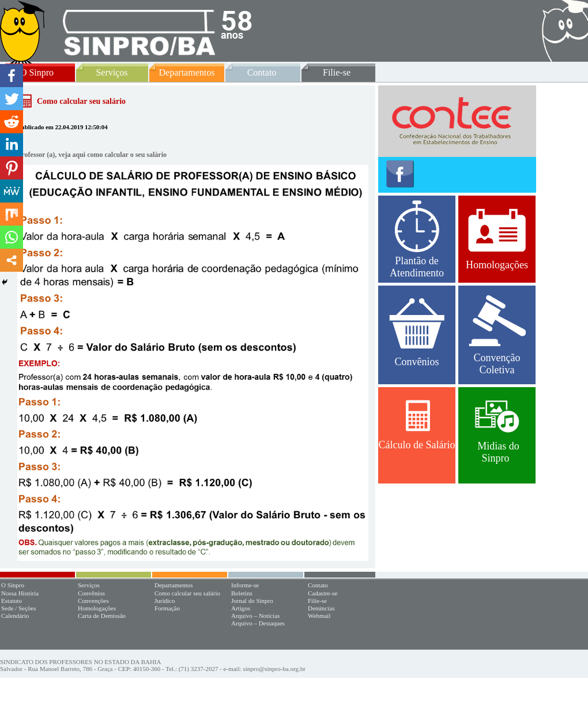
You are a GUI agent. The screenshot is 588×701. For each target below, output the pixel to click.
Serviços (112, 72)
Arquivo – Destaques (258, 623)
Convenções (93, 601)
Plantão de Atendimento (417, 239)
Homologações (497, 239)
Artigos (241, 608)
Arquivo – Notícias (255, 616)
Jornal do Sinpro (252, 601)
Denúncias (321, 608)
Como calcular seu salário (187, 593)
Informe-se (245, 585)
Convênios (417, 333)
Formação (167, 608)
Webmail (319, 616)
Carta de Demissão (102, 616)
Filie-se (337, 72)
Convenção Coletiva (497, 335)
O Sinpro (37, 72)
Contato (262, 72)
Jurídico (165, 601)
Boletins (242, 593)
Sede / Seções (18, 608)
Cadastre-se (323, 593)
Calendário (15, 616)
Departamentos (187, 72)
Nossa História (20, 593)
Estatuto (12, 601)
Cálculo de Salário (417, 425)
